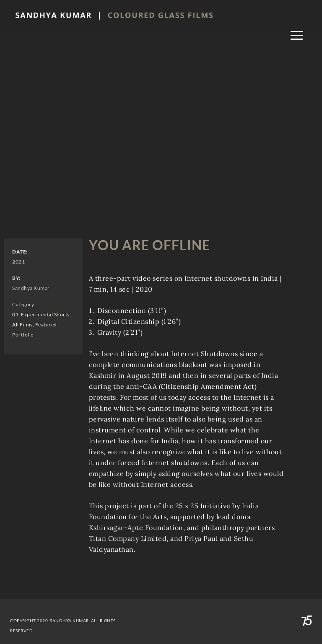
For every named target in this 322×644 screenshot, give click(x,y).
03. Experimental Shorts (41, 314)
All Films (22, 325)
